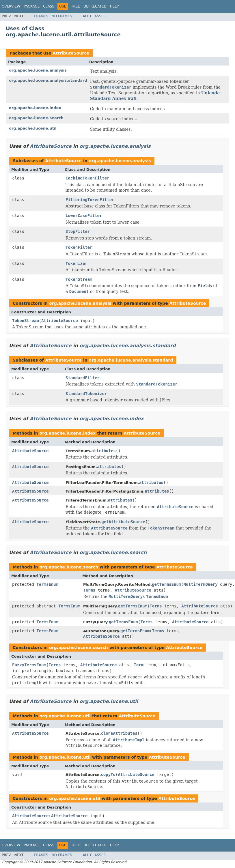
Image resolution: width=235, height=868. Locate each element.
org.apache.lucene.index (35, 108)
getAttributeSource (123, 522)
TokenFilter (79, 247)
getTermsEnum (166, 584)
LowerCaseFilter (84, 216)
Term (139, 665)
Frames (41, 16)
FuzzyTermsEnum (29, 665)
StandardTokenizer (86, 394)
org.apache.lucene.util (33, 128)
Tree (75, 6)
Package (32, 6)
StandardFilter (83, 378)
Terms (89, 590)
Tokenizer (77, 263)
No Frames (62, 16)
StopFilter (78, 231)
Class (49, 6)
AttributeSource (71, 53)
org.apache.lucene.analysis (38, 70)
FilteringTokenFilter (90, 200)
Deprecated (95, 6)
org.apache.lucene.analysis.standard (48, 80)
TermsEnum (47, 584)
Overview (11, 6)
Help (114, 6)
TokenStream (79, 279)
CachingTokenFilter (87, 178)
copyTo (108, 775)
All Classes (94, 16)
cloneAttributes (119, 733)
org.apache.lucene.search (36, 118)
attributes (104, 451)
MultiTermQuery (201, 584)
